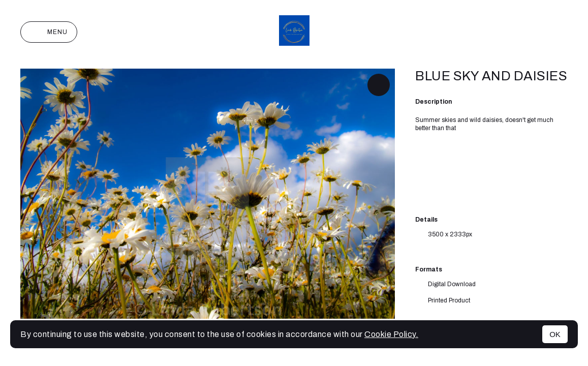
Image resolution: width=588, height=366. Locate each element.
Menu (49, 32)
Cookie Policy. (391, 334)
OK (555, 334)
